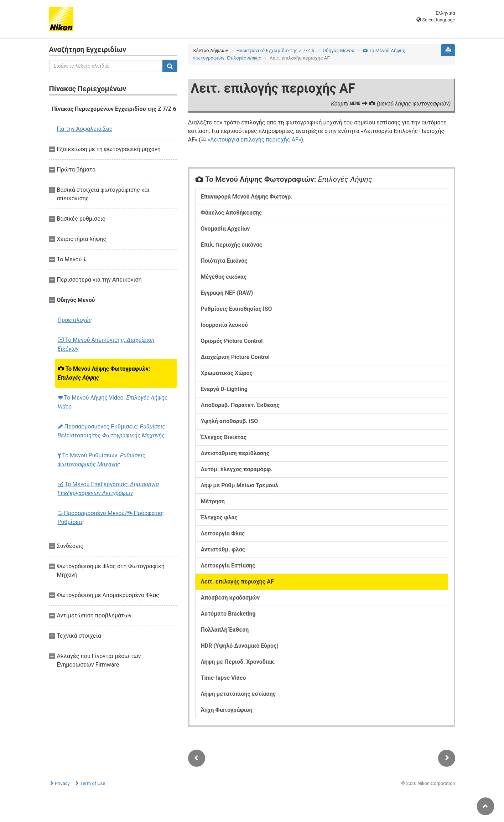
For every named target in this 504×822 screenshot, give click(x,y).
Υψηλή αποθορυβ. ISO (230, 421)
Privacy (62, 783)
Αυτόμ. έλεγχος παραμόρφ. (237, 469)
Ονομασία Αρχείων (225, 229)
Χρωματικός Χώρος (227, 373)
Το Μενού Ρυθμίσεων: (102, 460)
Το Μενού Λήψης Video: (113, 402)
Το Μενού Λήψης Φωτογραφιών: (104, 373)
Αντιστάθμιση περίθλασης (235, 453)
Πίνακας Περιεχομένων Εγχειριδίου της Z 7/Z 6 (114, 109)
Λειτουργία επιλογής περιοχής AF (254, 140)
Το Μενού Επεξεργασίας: (108, 489)
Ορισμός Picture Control (232, 341)
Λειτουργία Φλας (223, 533)
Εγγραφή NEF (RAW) (227, 293)
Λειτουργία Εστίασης (228, 566)
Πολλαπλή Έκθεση (225, 630)
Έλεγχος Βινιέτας (224, 437)
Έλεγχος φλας (219, 517)
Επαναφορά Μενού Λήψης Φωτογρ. (247, 197)
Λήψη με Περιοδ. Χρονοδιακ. (238, 662)
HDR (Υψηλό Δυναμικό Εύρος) (240, 646)
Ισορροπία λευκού (224, 325)
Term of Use (93, 783)
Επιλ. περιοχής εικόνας (232, 245)
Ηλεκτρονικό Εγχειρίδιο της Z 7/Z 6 (275, 50)
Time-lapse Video (224, 678)
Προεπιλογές (75, 320)
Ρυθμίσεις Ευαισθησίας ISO (237, 309)
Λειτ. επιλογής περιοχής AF (237, 582)
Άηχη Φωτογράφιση (227, 710)
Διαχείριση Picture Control (235, 357)
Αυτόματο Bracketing (228, 614)
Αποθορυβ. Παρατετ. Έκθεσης (240, 405)
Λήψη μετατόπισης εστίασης (238, 694)
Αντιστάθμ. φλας (223, 549)
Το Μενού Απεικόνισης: (106, 344)
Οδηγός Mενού (339, 50)
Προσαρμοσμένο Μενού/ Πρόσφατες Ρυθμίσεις (111, 518)
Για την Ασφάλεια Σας (85, 129)
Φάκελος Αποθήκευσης (232, 213)
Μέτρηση (213, 501)
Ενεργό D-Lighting (224, 389)
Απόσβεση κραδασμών (230, 598)
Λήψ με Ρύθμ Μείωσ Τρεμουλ (240, 485)
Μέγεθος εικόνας (224, 277)
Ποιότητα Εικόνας (224, 261)
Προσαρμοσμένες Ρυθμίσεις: (111, 431)
